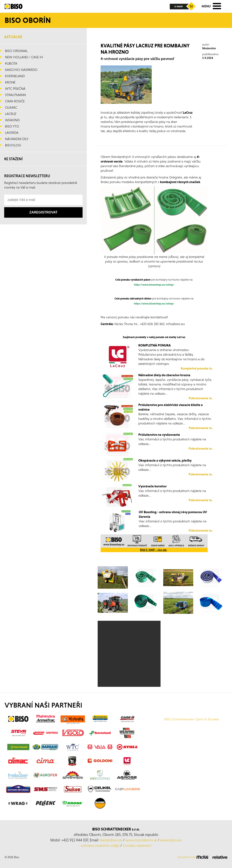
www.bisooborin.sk (141, 840)
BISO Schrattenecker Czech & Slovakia (192, 719)
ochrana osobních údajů (100, 845)
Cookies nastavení (137, 845)
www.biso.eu (171, 840)
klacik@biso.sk (111, 840)
